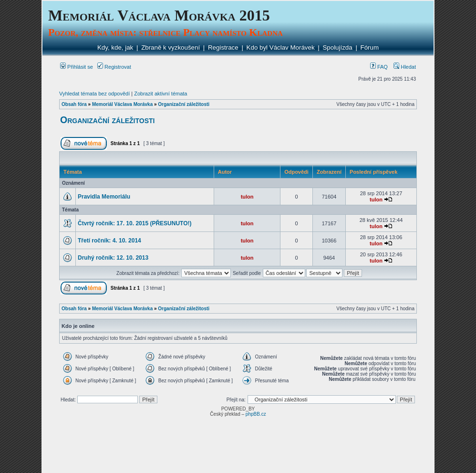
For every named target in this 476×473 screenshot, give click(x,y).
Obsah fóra (74, 104)
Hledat (405, 67)
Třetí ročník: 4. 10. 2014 (109, 241)
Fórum (370, 47)
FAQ (379, 67)
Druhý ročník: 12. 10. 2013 (113, 258)
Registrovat (114, 67)
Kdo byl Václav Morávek (281, 47)
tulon (247, 197)
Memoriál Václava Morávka (122, 104)
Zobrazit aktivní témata (160, 94)
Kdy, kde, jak (115, 47)
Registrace (223, 47)
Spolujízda (337, 47)
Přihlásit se (77, 67)
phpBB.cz (256, 414)
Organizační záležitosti (184, 104)
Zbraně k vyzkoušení (171, 47)
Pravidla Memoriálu (104, 197)
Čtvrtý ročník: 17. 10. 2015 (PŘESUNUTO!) (135, 223)
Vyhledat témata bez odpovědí (94, 94)
